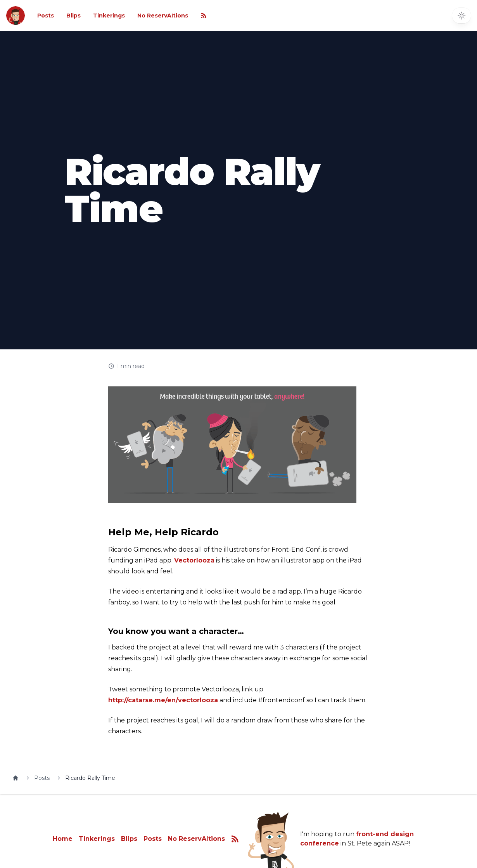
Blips (73, 16)
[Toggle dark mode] (461, 16)
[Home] (16, 778)
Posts (46, 16)
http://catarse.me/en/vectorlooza (163, 700)
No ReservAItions (163, 16)
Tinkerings (109, 16)
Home (63, 839)
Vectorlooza (194, 560)
